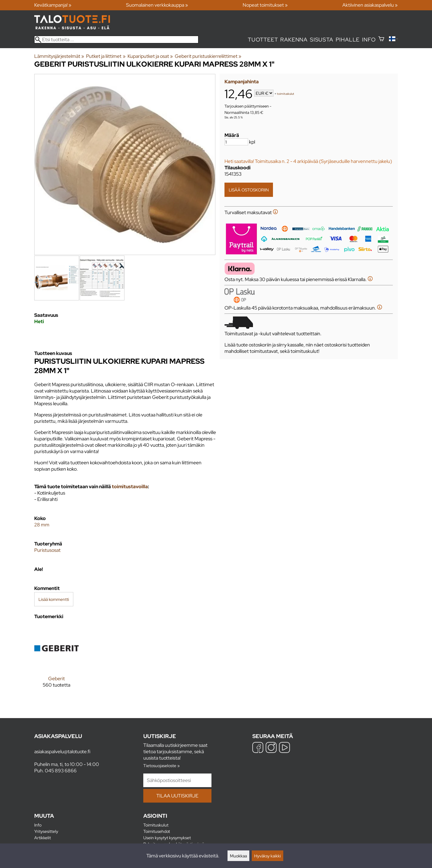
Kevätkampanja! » (53, 5)
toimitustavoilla (130, 487)
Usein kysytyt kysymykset (167, 838)
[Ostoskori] (381, 40)
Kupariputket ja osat (150, 56)
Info (369, 40)
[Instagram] (271, 748)
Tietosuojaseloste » (161, 765)
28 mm (42, 525)
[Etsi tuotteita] (116, 40)
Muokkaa (238, 856)
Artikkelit (43, 838)
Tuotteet (263, 40)
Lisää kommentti (54, 599)
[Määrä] (236, 142)
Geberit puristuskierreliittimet (208, 56)
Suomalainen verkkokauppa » (157, 5)
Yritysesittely (46, 831)
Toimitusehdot (157, 831)
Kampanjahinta (242, 82)
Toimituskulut (156, 825)
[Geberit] (56, 662)
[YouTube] (284, 748)
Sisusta (322, 40)
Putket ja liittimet (106, 56)
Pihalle (348, 40)
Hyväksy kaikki (268, 856)
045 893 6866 (61, 771)
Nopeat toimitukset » (265, 5)
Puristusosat (47, 550)
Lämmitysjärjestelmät (59, 56)
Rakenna (294, 40)
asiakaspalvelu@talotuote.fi (62, 752)
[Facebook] (258, 748)
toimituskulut (286, 94)
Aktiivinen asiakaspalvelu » (370, 5)
